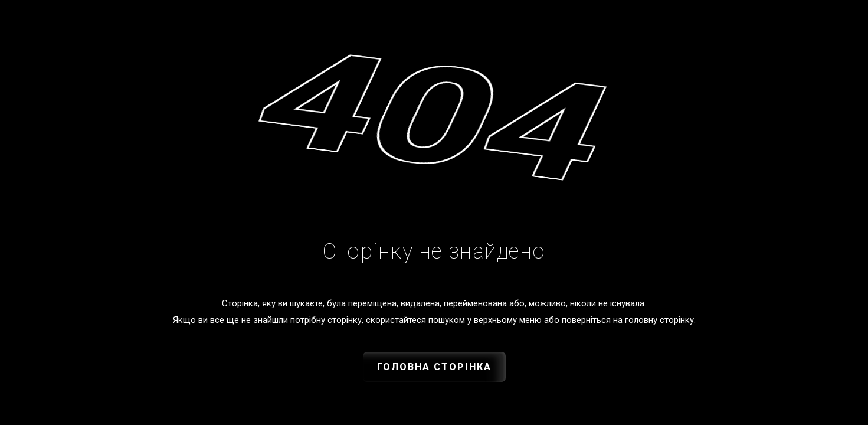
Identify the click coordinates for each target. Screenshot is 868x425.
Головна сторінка (434, 367)
